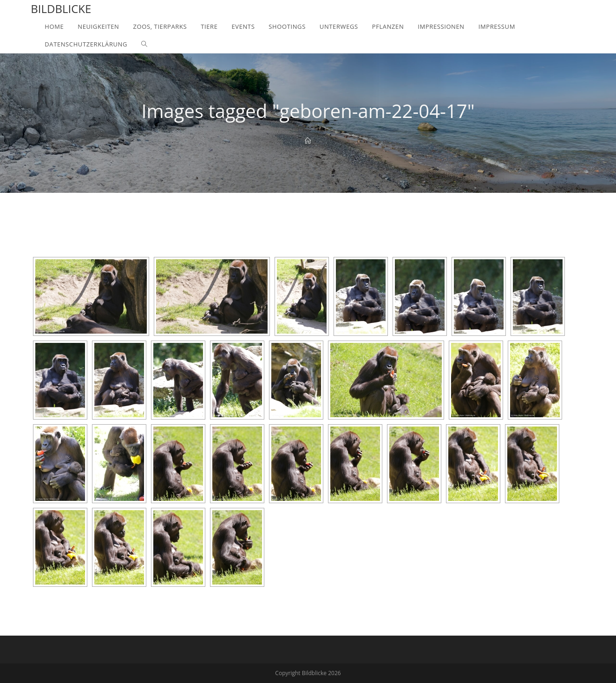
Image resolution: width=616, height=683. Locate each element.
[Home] (308, 141)
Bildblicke (61, 9)
